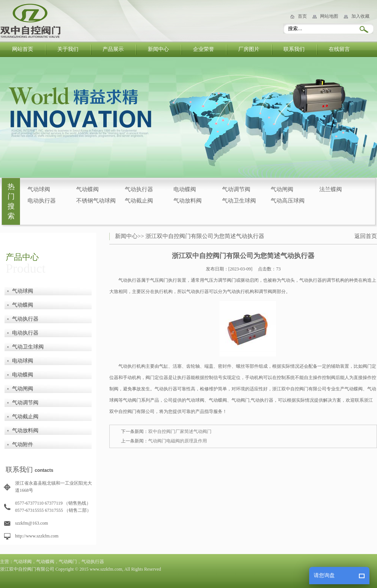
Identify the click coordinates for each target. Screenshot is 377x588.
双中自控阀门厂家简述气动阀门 (180, 431)
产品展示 (113, 49)
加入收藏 (360, 16)
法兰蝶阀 (331, 189)
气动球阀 (39, 189)
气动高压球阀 (288, 201)
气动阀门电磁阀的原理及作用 (178, 441)
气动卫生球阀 (239, 201)
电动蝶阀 (185, 189)
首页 (302, 16)
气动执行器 (139, 189)
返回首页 (366, 236)
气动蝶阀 (87, 189)
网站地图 (329, 16)
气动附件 (23, 444)
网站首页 (23, 49)
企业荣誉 (204, 49)
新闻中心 (158, 49)
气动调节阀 (236, 189)
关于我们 (68, 49)
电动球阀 (23, 361)
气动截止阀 (139, 201)
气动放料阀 (188, 201)
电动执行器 (42, 201)
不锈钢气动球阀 (96, 201)
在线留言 (339, 49)
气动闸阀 (282, 189)
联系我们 (294, 49)
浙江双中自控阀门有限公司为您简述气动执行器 (205, 236)
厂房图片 (249, 49)
